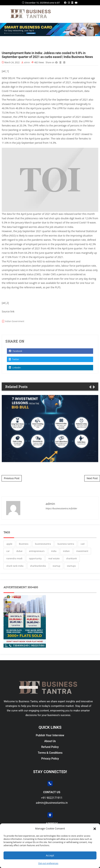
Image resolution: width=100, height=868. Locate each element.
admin (27, 62)
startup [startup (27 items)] (56, 566)
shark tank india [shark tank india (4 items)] (15, 566)
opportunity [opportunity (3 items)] (35, 558)
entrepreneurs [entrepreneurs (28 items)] (37, 551)
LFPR (60, 108)
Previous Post (12, 478)
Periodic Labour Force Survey (23, 100)
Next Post (92, 478)
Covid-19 (7, 91)
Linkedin (15, 368)
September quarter (51, 82)
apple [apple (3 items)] (9, 544)
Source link (8, 311)
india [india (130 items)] (54, 551)
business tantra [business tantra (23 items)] (66, 544)
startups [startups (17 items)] (71, 566)
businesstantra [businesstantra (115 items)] (43, 544)
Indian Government (15, 321)
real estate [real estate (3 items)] (54, 558)
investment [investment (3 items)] (82, 551)
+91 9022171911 (52, 798)
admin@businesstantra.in (52, 803)
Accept (50, 855)
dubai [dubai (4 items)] (19, 551)
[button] (95, 828)
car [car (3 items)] (8, 551)
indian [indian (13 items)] (66, 551)
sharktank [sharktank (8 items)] (71, 558)
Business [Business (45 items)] (24, 544)
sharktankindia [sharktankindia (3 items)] (38, 566)
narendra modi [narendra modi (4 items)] (14, 558)
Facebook (16, 351)
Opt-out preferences (48, 863)
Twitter (14, 359)
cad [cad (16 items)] (82, 544)
